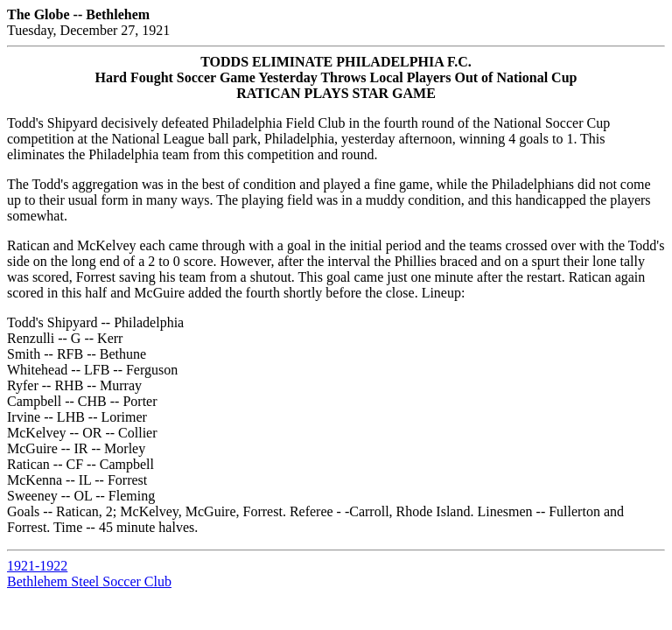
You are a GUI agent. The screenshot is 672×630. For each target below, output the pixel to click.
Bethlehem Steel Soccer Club (89, 581)
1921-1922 (37, 566)
